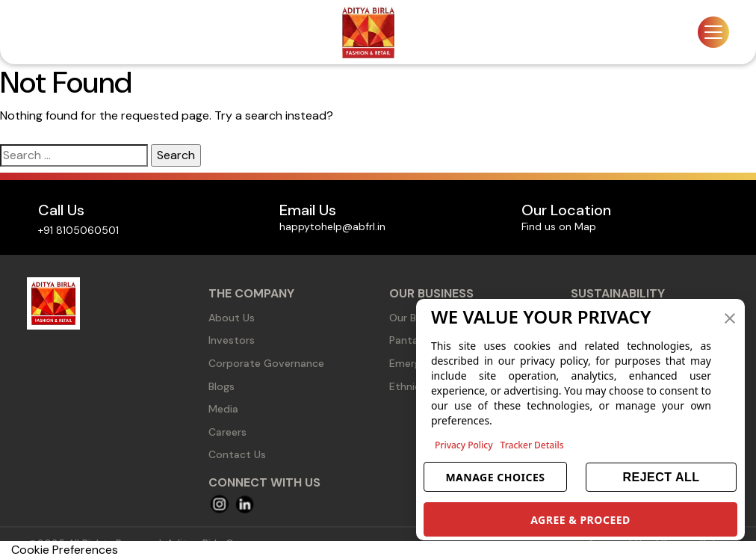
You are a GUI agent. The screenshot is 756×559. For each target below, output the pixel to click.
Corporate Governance (266, 363)
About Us (232, 318)
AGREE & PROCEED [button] (580, 520)
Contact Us (237, 454)
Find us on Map (559, 226)
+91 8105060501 (78, 230)
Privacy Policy (464, 445)
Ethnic (405, 386)
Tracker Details (532, 445)
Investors (232, 340)
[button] (730, 317)
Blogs (221, 386)
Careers (227, 432)
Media (223, 409)
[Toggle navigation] (713, 32)
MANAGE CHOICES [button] (495, 477)
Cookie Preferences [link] (65, 550)
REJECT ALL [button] (661, 477)
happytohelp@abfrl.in (332, 226)
